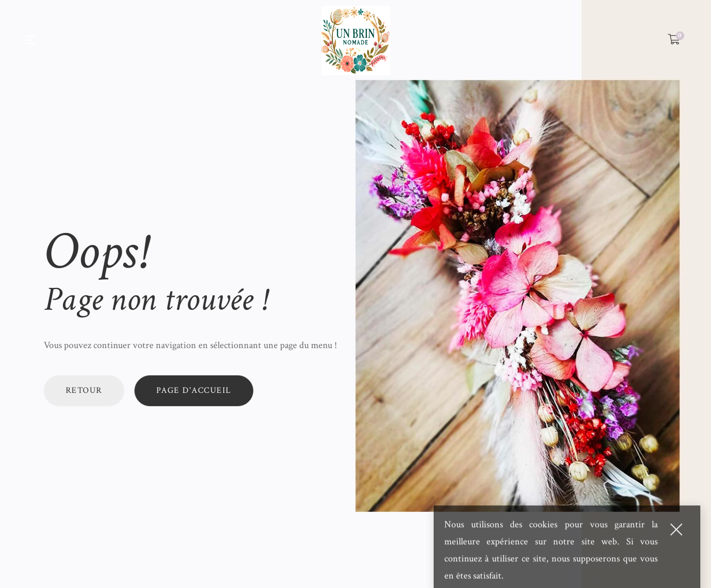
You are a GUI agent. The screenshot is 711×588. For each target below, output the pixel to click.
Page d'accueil (194, 390)
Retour (84, 390)
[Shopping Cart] (674, 40)
